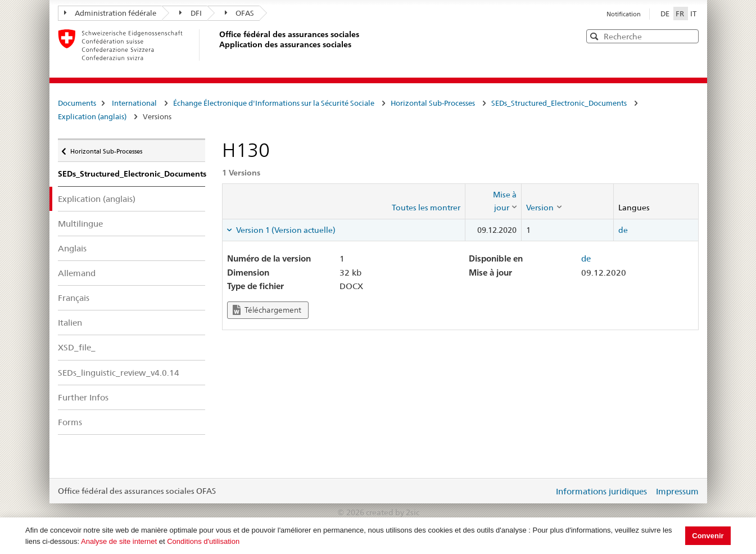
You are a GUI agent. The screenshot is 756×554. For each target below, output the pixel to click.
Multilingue (80, 224)
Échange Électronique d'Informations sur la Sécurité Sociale (274, 103)
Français (74, 298)
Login (543, 491)
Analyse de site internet (119, 541)
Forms (70, 422)
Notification (624, 14)
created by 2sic (393, 512)
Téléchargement (267, 310)
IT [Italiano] (693, 13)
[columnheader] (494, 201)
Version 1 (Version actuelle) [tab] (285, 230)
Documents (77, 103)
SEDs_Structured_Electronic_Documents (559, 103)
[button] (689, 36)
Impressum (677, 491)
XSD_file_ (77, 347)
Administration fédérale (110, 13)
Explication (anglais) (92, 116)
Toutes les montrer (426, 208)
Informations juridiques (601, 491)
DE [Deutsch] (666, 13)
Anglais (72, 248)
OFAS (240, 13)
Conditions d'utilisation (203, 541)
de (623, 230)
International (134, 103)
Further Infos (83, 397)
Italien (70, 323)
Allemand (77, 273)
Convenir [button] (708, 536)
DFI (191, 13)
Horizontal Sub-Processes (433, 103)
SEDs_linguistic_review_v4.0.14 (119, 373)
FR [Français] (681, 13)
